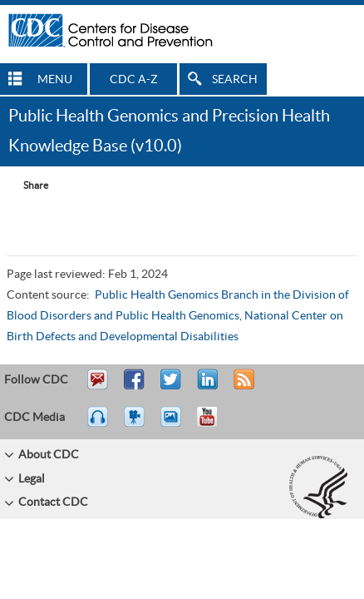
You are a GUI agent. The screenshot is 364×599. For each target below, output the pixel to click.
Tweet (172, 387)
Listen (98, 424)
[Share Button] (27, 186)
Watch (136, 424)
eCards (175, 424)
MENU (55, 80)
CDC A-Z (134, 80)
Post (205, 387)
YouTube (215, 424)
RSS (242, 387)
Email (97, 387)
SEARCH (235, 80)
